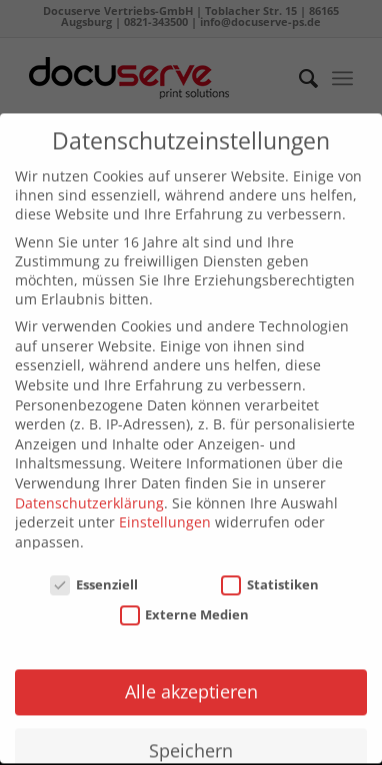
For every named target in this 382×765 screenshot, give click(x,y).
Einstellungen (165, 512)
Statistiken (270, 575)
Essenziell (94, 575)
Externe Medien (185, 606)
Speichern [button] (191, 741)
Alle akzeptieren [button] (191, 682)
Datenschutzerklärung (89, 493)
